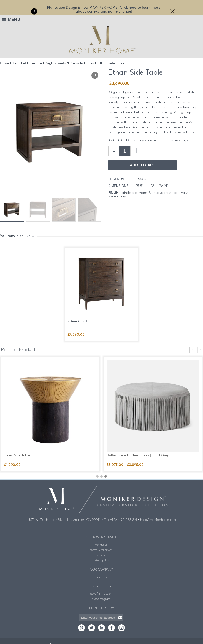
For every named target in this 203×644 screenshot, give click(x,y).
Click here (128, 8)
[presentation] (192, 350)
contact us (101, 543)
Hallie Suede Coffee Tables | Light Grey (138, 456)
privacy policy (101, 553)
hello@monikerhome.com (158, 518)
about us (101, 575)
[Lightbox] (95, 75)
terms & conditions (101, 548)
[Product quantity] (125, 151)
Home (4, 63)
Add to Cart (142, 165)
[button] (97, 475)
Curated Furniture (27, 63)
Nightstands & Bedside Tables (70, 63)
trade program (101, 597)
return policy (101, 559)
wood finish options (101, 592)
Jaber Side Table (17, 456)
